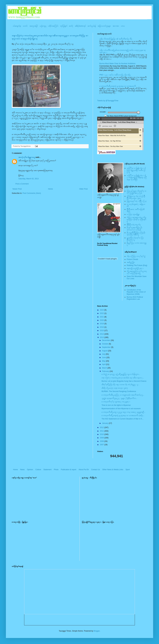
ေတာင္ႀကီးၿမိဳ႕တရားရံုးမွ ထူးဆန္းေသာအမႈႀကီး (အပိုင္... (123, 415)
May (104, 361)
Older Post (83, 189)
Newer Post (17, 189)
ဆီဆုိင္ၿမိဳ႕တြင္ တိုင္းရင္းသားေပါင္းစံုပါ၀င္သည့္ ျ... (120, 384)
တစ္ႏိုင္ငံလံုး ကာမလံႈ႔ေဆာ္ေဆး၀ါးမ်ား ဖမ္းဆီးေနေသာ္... (123, 378)
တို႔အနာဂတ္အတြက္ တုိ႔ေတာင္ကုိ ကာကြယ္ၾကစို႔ (137, 272)
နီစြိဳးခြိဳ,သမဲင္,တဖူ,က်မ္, (134, 225)
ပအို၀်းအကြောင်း (53, 26)
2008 (102, 441)
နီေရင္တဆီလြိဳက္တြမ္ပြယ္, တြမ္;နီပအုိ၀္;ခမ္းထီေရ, (136, 234)
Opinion (30, 470)
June (104, 358)
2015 (102, 331)
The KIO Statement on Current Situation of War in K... (123, 419)
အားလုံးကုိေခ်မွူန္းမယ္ (27, 157)
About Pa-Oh (84, 470)
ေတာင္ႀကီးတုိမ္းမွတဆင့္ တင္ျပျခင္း (116, 402)
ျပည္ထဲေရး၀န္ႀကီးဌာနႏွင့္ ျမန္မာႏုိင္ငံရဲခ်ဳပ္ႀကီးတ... (119, 398)
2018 (102, 324)
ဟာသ (123, 26)
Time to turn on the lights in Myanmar (116, 405)
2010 (102, 434)
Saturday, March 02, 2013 (28, 179)
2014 (102, 334)
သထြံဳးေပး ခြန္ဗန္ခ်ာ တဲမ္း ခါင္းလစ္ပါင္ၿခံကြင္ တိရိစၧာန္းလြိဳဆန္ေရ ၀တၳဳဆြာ (137, 178)
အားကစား (116, 26)
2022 (102, 313)
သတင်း (25, 26)
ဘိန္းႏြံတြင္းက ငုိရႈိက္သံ (136, 256)
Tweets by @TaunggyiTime (108, 101)
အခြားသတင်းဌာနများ (104, 26)
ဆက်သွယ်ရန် (92, 26)
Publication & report (69, 470)
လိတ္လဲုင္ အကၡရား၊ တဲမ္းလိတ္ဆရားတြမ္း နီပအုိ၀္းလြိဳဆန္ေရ (137, 220)
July (104, 354)
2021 (102, 317)
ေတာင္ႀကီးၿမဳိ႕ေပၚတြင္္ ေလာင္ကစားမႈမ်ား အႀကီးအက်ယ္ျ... (123, 395)
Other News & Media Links (113, 470)
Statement (47, 470)
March (105, 368)
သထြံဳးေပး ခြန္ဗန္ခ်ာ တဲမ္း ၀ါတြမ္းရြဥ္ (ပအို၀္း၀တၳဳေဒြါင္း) (136, 170)
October (105, 344)
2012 (102, 427)
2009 (102, 438)
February (106, 371)
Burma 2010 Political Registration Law (135, 298)
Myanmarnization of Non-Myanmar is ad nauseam (121, 409)
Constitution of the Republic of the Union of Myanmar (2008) (136, 292)
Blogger (97, 631)
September (107, 347)
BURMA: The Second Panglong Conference (119, 391)
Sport (128, 470)
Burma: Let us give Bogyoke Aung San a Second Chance (124, 381)
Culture (38, 470)
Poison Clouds (132, 259)
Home (50, 189)
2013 (102, 337)
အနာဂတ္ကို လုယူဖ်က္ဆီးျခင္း (135, 268)
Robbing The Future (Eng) (137, 265)
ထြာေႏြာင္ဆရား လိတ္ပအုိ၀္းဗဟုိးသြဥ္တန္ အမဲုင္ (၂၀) (136, 192)
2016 (102, 327)
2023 (102, 310)
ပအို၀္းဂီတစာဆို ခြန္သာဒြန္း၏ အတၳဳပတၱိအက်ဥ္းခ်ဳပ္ (116, 39)
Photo (56, 470)
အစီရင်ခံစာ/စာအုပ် (80, 26)
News (22, 470)
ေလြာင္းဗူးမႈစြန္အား (133, 214)
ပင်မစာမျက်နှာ (17, 26)
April (104, 364)
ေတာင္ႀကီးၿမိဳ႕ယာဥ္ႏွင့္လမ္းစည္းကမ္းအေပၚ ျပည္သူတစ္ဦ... (123, 412)
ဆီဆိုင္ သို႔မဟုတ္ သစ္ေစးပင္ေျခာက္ (115, 388)
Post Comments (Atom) (32, 193)
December (106, 340)
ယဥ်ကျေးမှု (43, 26)
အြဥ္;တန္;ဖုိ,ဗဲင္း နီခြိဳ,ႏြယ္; (137, 201)
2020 (102, 320)
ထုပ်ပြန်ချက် (64, 26)
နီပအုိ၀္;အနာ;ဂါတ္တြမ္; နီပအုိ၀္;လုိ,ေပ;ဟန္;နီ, (134, 229)
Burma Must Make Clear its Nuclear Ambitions (117, 64)
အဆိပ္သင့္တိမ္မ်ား (131, 262)
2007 (102, 445)
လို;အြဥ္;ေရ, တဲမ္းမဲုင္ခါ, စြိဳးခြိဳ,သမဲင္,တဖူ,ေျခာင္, (136, 197)
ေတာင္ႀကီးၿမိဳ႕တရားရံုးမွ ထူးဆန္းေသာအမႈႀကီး (118, 86)
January (105, 423)
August (105, 351)
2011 (102, 431)
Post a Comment (22, 184)
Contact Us (95, 470)
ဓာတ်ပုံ (71, 26)
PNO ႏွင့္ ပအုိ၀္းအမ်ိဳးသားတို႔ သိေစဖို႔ (115, 75)
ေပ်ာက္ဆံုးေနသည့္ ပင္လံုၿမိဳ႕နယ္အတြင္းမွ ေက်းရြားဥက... (121, 374)
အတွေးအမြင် (34, 26)
